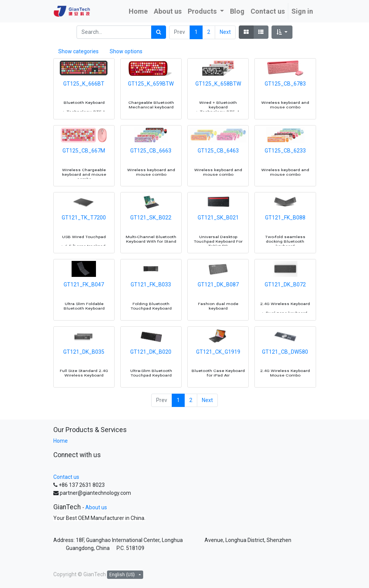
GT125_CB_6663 (151, 167)
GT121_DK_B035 (84, 368)
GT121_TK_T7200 (84, 234)
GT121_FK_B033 (151, 301)
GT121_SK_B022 (151, 234)
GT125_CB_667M (84, 167)
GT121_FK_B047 (84, 301)
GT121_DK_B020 (151, 368)
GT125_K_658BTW (218, 100)
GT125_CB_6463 (218, 167)
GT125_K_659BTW (151, 100)
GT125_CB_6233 (285, 167)
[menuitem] (138, 11)
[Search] (159, 32)
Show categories (78, 51)
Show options (126, 51)
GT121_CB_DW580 (285, 368)
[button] (282, 32)
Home (61, 441)
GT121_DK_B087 (218, 301)
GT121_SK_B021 (218, 234)
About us (96, 507)
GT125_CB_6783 (285, 100)
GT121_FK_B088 (285, 234)
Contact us (66, 477)
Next (225, 32)
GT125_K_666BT (84, 100)
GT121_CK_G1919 (218, 368)
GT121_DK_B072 (285, 301)
